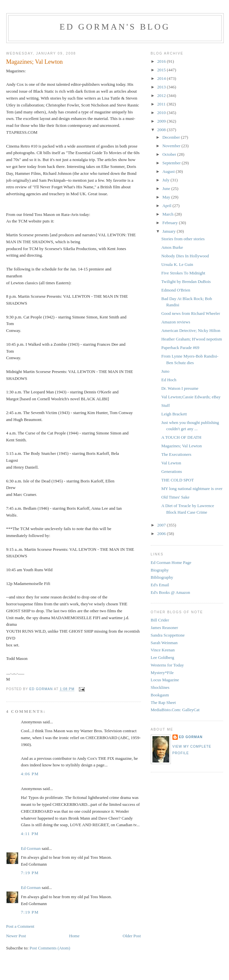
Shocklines (160, 687)
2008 (162, 130)
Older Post (132, 936)
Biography (160, 570)
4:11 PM (30, 834)
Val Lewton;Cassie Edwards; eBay (191, 397)
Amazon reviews (176, 322)
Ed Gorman (31, 848)
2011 (162, 104)
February (171, 223)
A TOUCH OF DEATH (181, 437)
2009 (162, 121)
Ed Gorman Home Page (171, 562)
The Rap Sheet (163, 702)
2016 (162, 61)
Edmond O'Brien (176, 290)
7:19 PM (30, 873)
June (167, 188)
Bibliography (162, 577)
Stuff (166, 405)
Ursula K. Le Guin (177, 264)
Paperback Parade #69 (180, 348)
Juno (165, 371)
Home (74, 936)
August (169, 171)
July (166, 180)
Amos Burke (172, 247)
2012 (162, 95)
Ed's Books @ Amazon (171, 592)
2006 (162, 534)
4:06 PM (30, 774)
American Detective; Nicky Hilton (191, 330)
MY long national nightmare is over (192, 489)
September (172, 163)
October (170, 154)
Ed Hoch (169, 380)
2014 (162, 78)
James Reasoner (164, 628)
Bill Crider (160, 620)
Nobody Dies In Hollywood (185, 256)
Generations (172, 471)
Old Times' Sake (175, 497)
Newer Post (16, 936)
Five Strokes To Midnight (183, 273)
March (168, 214)
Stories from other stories (183, 239)
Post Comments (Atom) (50, 948)
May (167, 197)
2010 (162, 113)
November (172, 146)
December (172, 137)
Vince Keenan (163, 650)
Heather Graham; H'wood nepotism (192, 339)
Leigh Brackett (174, 414)
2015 (162, 70)
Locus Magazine (165, 680)
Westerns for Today (167, 665)
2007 (162, 525)
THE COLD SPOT (178, 480)
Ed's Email (160, 585)
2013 (162, 87)
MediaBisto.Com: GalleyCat (175, 710)
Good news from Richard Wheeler (191, 313)
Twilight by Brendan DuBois (186, 281)
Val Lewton (171, 463)
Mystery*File (162, 673)
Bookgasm (160, 695)
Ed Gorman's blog (115, 27)
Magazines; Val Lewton (182, 446)
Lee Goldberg (163, 657)
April (167, 206)
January (170, 231)
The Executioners (176, 454)
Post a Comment (20, 926)
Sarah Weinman (164, 643)
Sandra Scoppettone (168, 635)
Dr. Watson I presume (180, 388)
